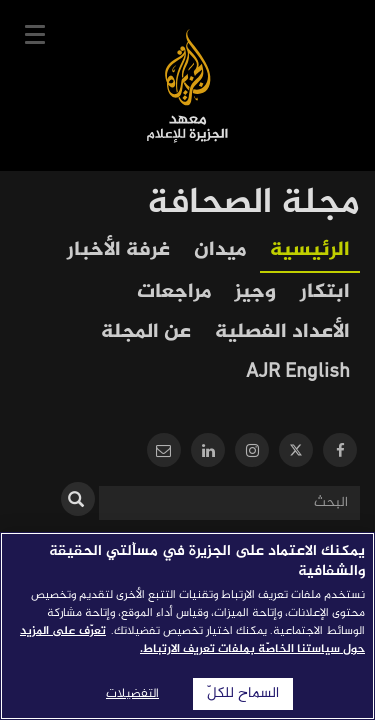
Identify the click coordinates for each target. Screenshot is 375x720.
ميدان (220, 250)
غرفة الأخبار (118, 250)
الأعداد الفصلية (282, 332)
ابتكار (325, 292)
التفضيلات (132, 694)
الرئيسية (310, 250)
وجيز (255, 292)
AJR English (298, 372)
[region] (187, 626)
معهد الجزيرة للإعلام (187, 85)
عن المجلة (146, 332)
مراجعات (174, 292)
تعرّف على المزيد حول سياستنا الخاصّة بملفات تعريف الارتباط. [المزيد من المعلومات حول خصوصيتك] (192, 640)
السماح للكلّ (243, 694)
